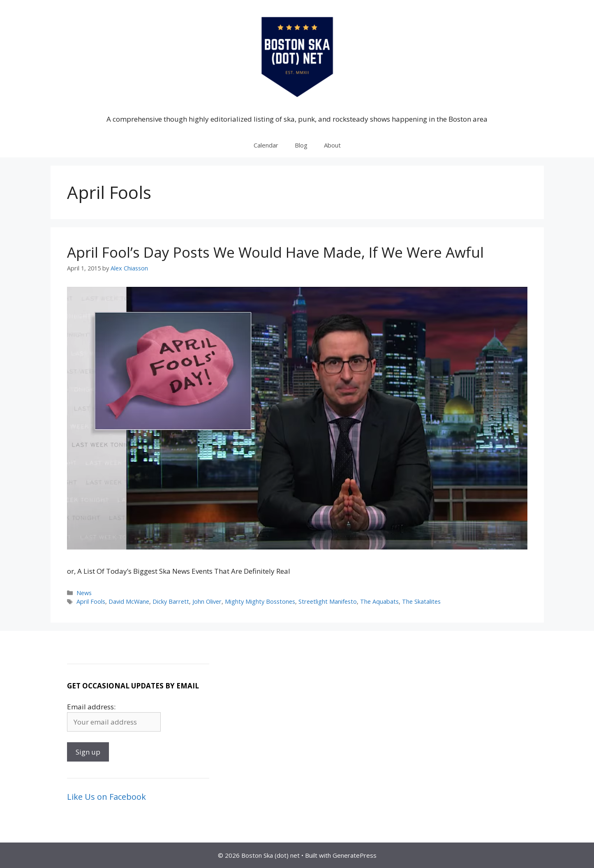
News (84, 593)
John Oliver (207, 601)
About (332, 145)
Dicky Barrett (171, 601)
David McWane (129, 601)
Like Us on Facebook (106, 797)
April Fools (91, 601)
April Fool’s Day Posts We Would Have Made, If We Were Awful (275, 252)
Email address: (91, 707)
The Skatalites (421, 601)
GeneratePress (355, 855)
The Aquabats (379, 601)
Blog (301, 145)
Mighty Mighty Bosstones (260, 601)
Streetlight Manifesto (328, 601)
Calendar (266, 145)
